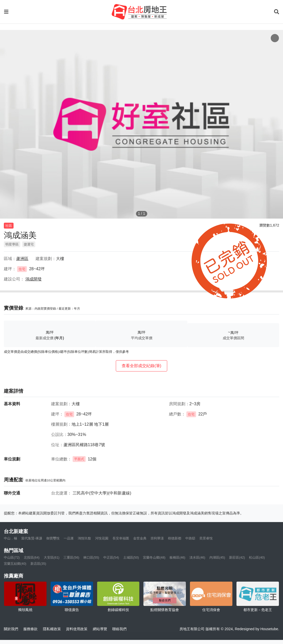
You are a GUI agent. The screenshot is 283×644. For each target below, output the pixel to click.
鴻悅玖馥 (84, 538)
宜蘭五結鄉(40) (15, 564)
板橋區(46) (177, 557)
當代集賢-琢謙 (32, 538)
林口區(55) (91, 557)
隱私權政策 (52, 629)
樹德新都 (175, 538)
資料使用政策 (77, 629)
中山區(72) (12, 557)
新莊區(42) (237, 557)
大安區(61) (52, 557)
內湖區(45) (217, 557)
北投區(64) (32, 557)
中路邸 (190, 538)
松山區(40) (257, 557)
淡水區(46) (197, 557)
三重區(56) (71, 557)
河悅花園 (102, 538)
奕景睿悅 (206, 538)
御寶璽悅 (53, 538)
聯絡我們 (119, 629)
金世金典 (140, 538)
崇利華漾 (157, 538)
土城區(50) (131, 557)
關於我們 (11, 629)
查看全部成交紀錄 (141, 366)
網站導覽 (100, 629)
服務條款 (30, 629)
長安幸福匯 (121, 538)
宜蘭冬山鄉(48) (154, 557)
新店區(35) (38, 564)
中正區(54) (111, 557)
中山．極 (10, 538)
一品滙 (69, 538)
